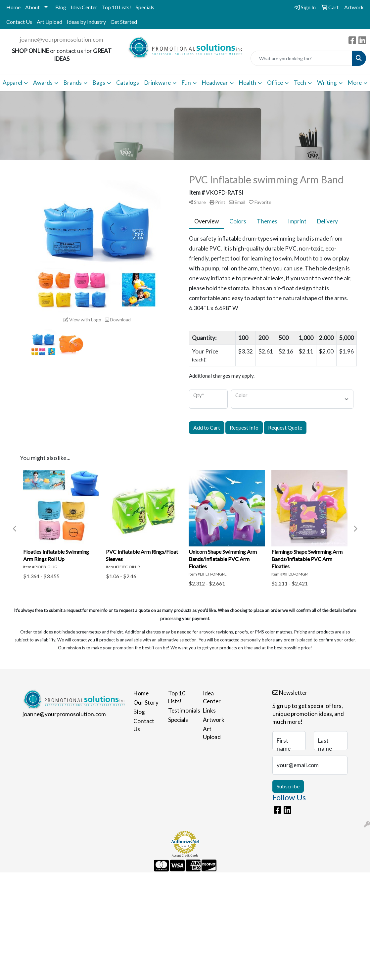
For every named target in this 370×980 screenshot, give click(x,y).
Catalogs (128, 83)
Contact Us (19, 22)
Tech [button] (300, 83)
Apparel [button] (12, 83)
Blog (61, 7)
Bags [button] (99, 83)
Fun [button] (186, 83)
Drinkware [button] (158, 83)
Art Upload (49, 22)
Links (209, 710)
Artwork (214, 720)
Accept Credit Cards (185, 856)
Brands (73, 83)
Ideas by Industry (86, 22)
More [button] (355, 83)
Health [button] (248, 83)
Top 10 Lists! (116, 7)
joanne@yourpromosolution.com (62, 40)
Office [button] (275, 83)
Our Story (146, 702)
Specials (145, 7)
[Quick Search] (301, 58)
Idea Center (84, 7)
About (32, 7)
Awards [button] (43, 83)
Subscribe (288, 786)
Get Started (124, 22)
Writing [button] (327, 83)
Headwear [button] (215, 83)
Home (13, 7)
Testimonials (182, 710)
